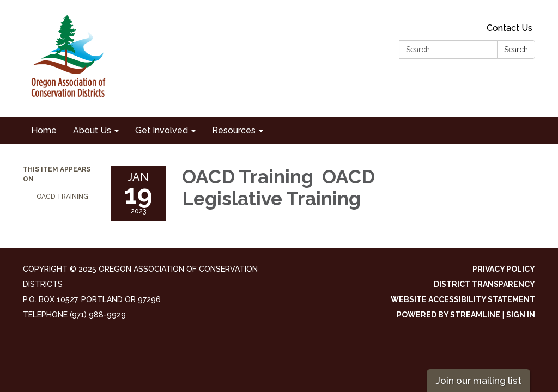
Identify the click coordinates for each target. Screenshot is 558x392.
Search (516, 50)
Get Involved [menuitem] (162, 130)
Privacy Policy (504, 269)
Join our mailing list (478, 380)
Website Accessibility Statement (463, 299)
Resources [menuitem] (234, 130)
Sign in (521, 315)
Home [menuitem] (44, 130)
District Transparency (484, 284)
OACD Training (63, 197)
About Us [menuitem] (92, 130)
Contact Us (510, 28)
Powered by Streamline (448, 315)
